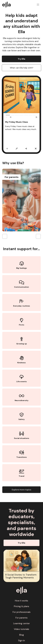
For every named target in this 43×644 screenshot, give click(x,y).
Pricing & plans (21, 606)
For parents (21, 618)
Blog (22, 635)
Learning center (22, 623)
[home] (8, 5)
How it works (21, 601)
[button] (38, 5)
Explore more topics (21, 490)
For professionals (22, 612)
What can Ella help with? (22, 68)
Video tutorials (21, 629)
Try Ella (21, 59)
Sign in (21, 640)
